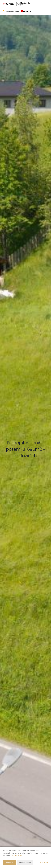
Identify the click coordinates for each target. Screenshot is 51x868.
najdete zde (17, 856)
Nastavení (44, 862)
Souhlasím (9, 862)
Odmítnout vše (25, 862)
